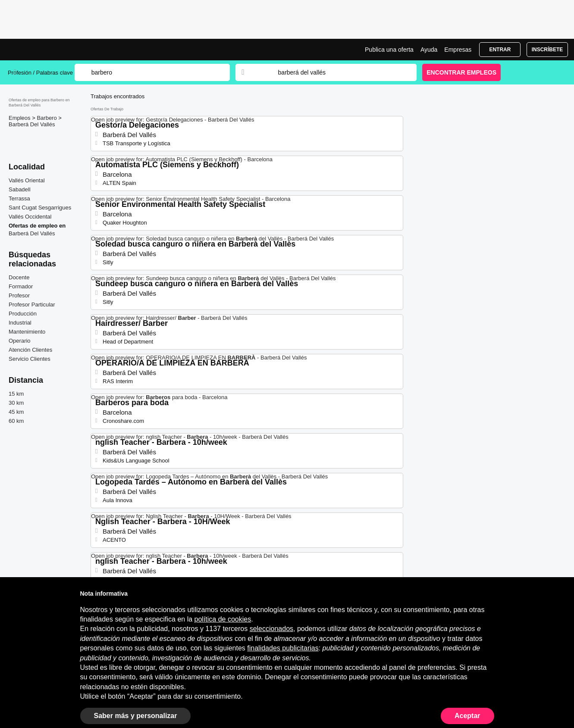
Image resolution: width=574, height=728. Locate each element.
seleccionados (271, 629)
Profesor (19, 295)
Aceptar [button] (467, 716)
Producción (23, 314)
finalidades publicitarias (283, 648)
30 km (16, 403)
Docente (19, 277)
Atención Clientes (30, 350)
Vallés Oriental (27, 180)
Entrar (500, 50)
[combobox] (339, 72)
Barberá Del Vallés (32, 124)
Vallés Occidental (30, 217)
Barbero (47, 118)
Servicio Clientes (30, 359)
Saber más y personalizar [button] (136, 716)
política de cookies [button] (223, 619)
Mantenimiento (27, 332)
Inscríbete (547, 50)
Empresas (458, 50)
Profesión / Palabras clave (40, 73)
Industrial (20, 323)
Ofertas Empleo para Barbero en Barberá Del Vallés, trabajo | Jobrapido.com (40, 50)
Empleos (20, 118)
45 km (16, 412)
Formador (21, 286)
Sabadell (20, 189)
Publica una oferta (389, 50)
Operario (20, 341)
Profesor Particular (32, 305)
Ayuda (429, 50)
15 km (16, 394)
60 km (16, 421)
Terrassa (19, 198)
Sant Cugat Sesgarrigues (40, 208)
